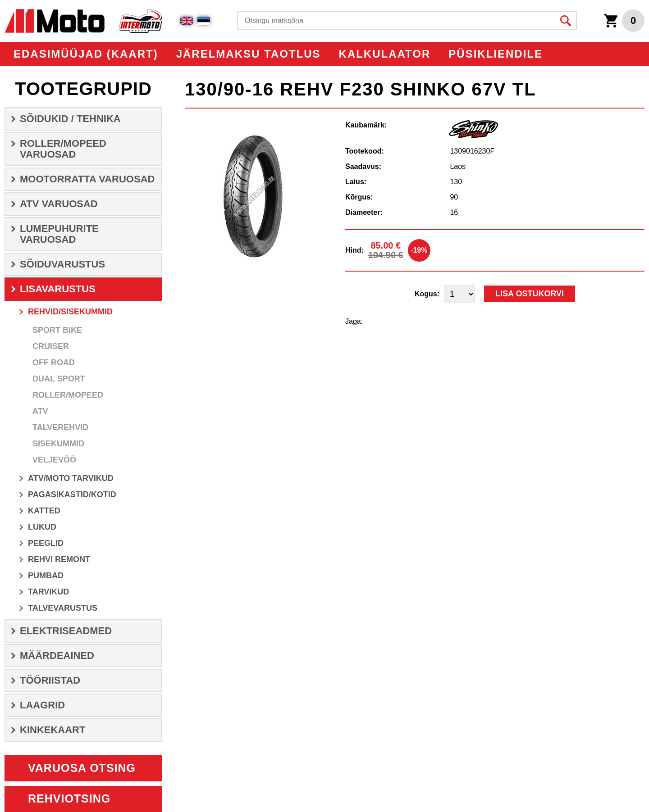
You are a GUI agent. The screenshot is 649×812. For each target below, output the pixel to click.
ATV (40, 411)
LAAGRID (42, 705)
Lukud (42, 527)
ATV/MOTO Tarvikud (71, 478)
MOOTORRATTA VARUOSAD (87, 179)
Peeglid (46, 543)
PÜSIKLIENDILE (496, 54)
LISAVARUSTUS (58, 289)
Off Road (54, 363)
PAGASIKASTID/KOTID (72, 494)
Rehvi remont (59, 559)
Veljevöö (54, 460)
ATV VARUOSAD (59, 204)
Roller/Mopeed (68, 395)
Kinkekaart (53, 730)
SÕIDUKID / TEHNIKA (70, 119)
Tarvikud (48, 592)
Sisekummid (58, 444)
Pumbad (46, 576)
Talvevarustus (63, 608)
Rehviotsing (69, 798)
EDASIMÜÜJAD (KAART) (86, 54)
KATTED (44, 511)
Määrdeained (57, 655)
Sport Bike (57, 330)
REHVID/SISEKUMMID (70, 312)
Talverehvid (60, 427)
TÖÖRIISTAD (50, 680)
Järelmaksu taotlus (249, 54)
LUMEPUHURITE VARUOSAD (59, 234)
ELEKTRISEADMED (66, 631)
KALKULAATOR (385, 54)
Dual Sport (59, 379)
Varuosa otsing (82, 768)
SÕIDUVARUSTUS (62, 264)
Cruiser (51, 346)
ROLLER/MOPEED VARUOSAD (63, 149)
